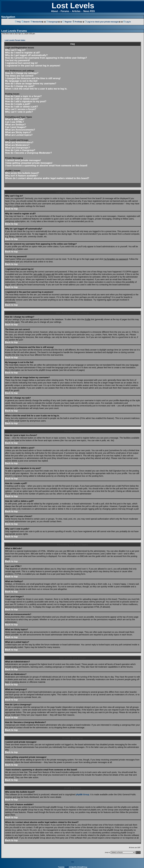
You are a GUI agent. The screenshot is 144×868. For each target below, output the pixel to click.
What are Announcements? (20, 130)
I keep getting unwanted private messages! (29, 163)
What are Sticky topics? (18, 132)
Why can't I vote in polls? (19, 112)
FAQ (18, 22)
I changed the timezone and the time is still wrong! (33, 78)
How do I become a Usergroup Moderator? (28, 153)
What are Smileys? (15, 125)
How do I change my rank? (20, 86)
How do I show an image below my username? (31, 84)
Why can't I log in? (15, 50)
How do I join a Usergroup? (20, 150)
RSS (73, 862)
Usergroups (52, 22)
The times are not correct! (19, 76)
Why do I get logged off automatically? (26, 55)
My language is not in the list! (21, 81)
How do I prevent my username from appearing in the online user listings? (46, 58)
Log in (127, 22)
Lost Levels (73, 6)
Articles (76, 11)
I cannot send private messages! (23, 160)
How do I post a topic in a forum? (23, 96)
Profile (76, 22)
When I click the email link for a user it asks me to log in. (36, 89)
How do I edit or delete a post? (22, 99)
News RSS (89, 11)
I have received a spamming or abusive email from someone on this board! (46, 166)
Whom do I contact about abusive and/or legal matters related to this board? (47, 178)
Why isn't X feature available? (21, 176)
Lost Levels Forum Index (15, 40)
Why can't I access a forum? (21, 109)
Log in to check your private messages (102, 22)
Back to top (11, 209)
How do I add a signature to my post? (26, 101)
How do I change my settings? (22, 73)
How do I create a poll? (18, 104)
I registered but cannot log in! (21, 63)
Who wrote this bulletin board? (22, 173)
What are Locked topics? (19, 135)
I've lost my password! (17, 60)
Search (26, 22)
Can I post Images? (16, 127)
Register (67, 22)
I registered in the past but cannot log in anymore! (33, 66)
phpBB (67, 867)
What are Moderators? (17, 145)
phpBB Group (83, 794)
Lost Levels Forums (14, 31)
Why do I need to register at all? (23, 53)
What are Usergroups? (18, 148)
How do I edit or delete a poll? (22, 107)
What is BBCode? (15, 119)
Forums (65, 11)
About (54, 11)
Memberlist (36, 22)
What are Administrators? (19, 142)
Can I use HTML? (15, 122)
